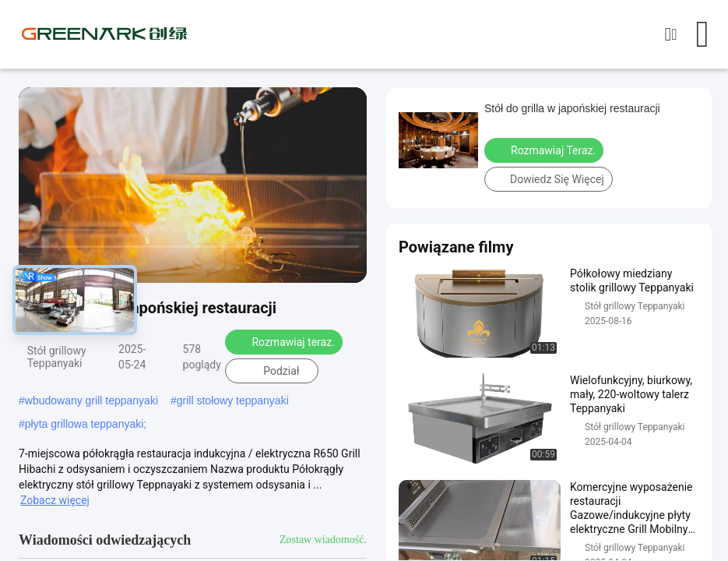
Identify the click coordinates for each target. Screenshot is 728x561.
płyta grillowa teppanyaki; (86, 424)
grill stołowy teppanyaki (233, 400)
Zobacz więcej (55, 500)
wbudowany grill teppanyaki (91, 400)
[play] (193, 185)
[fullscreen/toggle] (346, 264)
